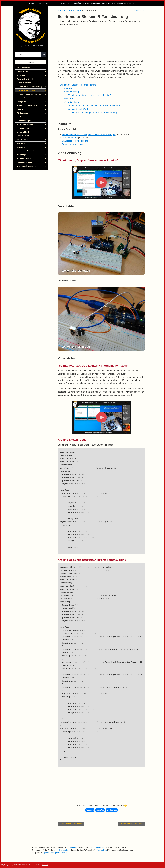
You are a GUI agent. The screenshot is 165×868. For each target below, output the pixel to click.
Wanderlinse (102, 850)
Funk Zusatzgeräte (24, 122)
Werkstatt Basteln (24, 155)
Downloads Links (24, 158)
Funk (19, 115)
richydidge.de (63, 850)
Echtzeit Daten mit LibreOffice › (132, 824)
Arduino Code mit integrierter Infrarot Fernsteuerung (92, 113)
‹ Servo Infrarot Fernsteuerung (71, 824)
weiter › (143, 10)
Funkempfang (22, 126)
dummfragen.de (73, 848)
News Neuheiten (23, 68)
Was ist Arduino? (25, 82)
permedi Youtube (62, 853)
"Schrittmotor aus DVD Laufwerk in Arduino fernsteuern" (94, 106)
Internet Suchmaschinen (27, 147)
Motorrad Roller (23, 129)
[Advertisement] (101, 43)
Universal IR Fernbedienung (75, 141)
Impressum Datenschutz (26, 162)
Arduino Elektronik (75, 10)
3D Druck (21, 75)
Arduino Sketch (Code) (79, 109)
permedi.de (49, 853)
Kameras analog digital (26, 104)
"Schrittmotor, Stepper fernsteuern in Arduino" (89, 95)
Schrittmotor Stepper (26, 89)
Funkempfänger (23, 118)
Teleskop (20, 144)
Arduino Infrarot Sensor (73, 144)
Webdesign (21, 151)
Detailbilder (69, 99)
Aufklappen (31, 62)
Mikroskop (21, 140)
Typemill (45, 865)
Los (44, 54)
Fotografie (21, 100)
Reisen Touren (23, 133)
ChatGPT (20, 108)
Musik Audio (22, 137)
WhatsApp (100, 810)
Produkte (68, 88)
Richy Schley (62, 10)
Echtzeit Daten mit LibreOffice (30, 93)
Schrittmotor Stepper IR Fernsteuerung (78, 85)
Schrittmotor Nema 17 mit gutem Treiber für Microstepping (89, 134)
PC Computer (22, 111)
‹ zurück (136, 10)
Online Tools (22, 71)
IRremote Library (70, 138)
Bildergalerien (22, 97)
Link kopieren (112, 810)
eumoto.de (100, 848)
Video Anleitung (71, 92)
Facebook (90, 810)
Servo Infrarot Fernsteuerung (29, 86)
